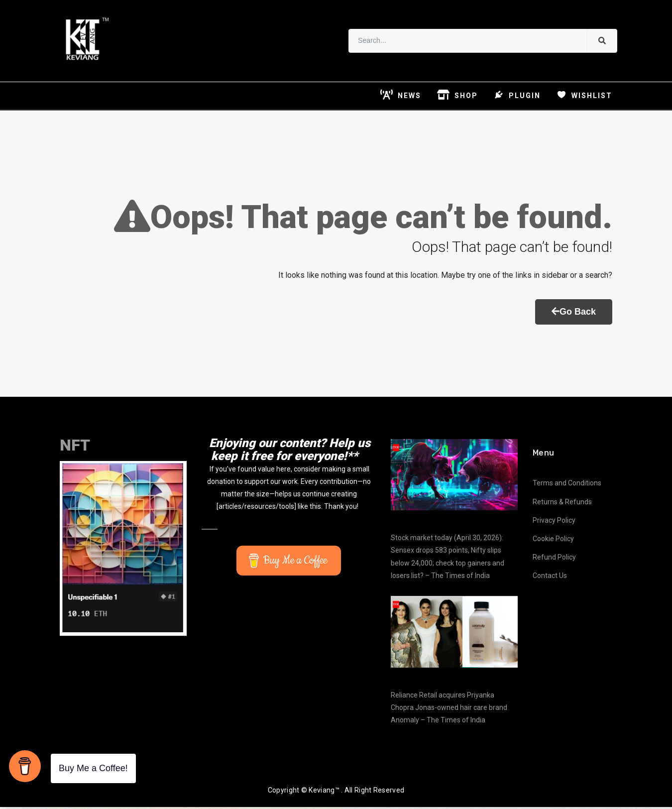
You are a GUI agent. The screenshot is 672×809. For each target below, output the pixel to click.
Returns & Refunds (562, 504)
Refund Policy (554, 560)
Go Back (574, 314)
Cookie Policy (553, 541)
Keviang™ (324, 793)
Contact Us (550, 578)
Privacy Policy (554, 522)
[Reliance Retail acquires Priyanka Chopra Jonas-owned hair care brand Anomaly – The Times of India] (454, 634)
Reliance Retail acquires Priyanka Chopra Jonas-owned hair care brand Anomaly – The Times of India (449, 709)
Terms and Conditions (567, 485)
